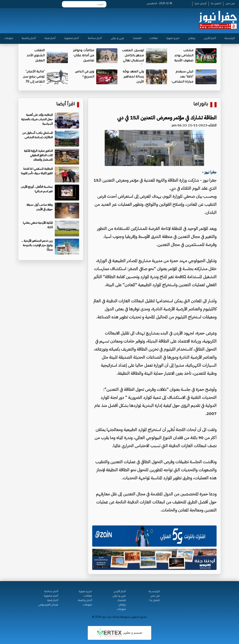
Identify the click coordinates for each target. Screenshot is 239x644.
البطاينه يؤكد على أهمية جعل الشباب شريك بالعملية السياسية (37, 119)
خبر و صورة (173, 39)
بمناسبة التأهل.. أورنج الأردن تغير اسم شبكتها (37, 189)
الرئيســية (154, 592)
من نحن (230, 4)
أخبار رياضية (29, 39)
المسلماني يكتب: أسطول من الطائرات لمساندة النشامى (37, 135)
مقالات (154, 39)
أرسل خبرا (201, 4)
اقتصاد (137, 39)
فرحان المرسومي (48, 605)
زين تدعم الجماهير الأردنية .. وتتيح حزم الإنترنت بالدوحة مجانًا (37, 245)
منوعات (9, 39)
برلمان (192, 39)
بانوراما (201, 105)
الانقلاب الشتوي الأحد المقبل (36, 56)
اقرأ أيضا (66, 105)
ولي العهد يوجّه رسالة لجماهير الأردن (133, 77)
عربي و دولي (117, 39)
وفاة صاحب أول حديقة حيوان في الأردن (40, 207)
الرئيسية (230, 39)
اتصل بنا (216, 4)
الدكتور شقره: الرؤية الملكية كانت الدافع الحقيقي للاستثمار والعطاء (38, 155)
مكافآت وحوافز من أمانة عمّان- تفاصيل (84, 56)
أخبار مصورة (71, 39)
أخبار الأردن (210, 39)
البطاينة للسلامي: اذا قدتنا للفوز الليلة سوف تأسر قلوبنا (37, 171)
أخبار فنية (50, 39)
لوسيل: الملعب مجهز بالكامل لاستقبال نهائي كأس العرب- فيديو (133, 61)
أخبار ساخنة (95, 39)
